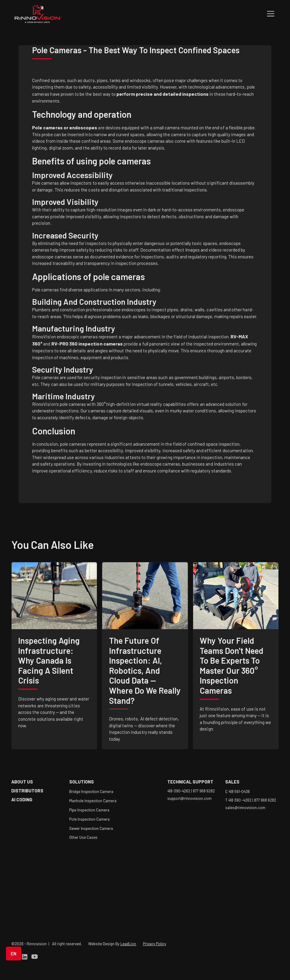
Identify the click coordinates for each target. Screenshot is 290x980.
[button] (269, 14)
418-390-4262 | (180, 791)
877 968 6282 (204, 791)
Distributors (27, 791)
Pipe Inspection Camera (89, 810)
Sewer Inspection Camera (91, 828)
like (83, 545)
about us (22, 782)
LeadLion (128, 944)
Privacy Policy (155, 944)
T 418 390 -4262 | (240, 800)
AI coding (22, 800)
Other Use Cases (83, 837)
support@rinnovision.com (189, 798)
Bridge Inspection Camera (91, 791)
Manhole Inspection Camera (93, 801)
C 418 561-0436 (238, 791)
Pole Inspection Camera (89, 819)
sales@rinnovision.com (245, 808)
